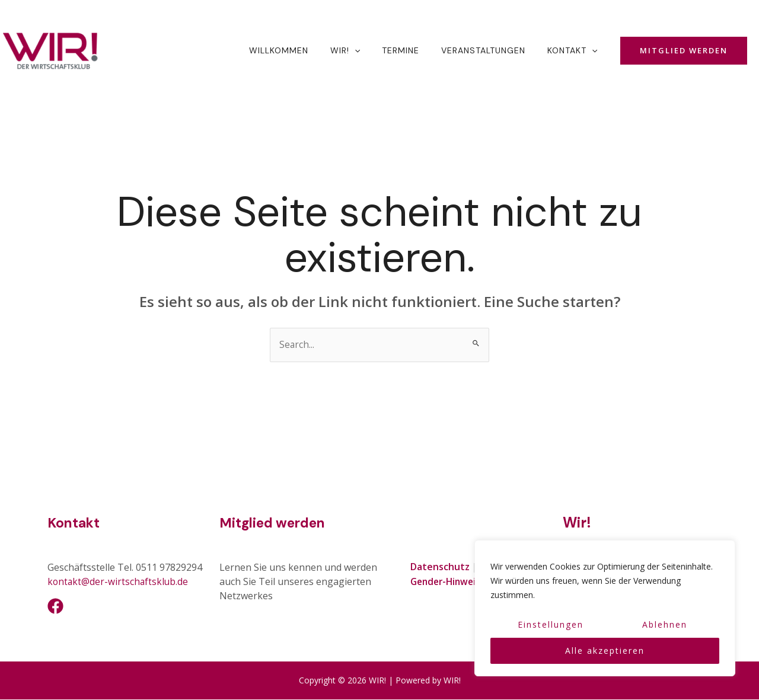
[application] (373, 50)
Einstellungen (551, 624)
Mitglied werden (276, 523)
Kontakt (75, 523)
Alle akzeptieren (605, 651)
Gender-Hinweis (448, 581)
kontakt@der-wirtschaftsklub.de (119, 582)
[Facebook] (55, 607)
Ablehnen (665, 624)
